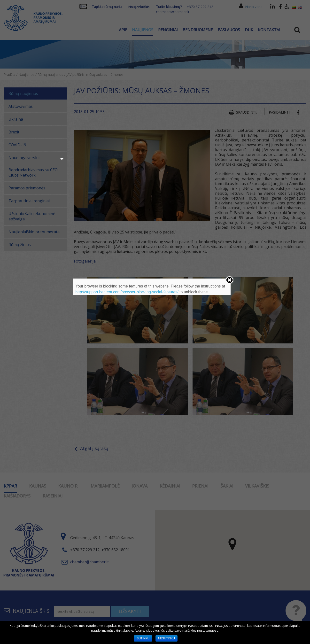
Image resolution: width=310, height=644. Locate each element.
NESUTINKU (167, 638)
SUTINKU (143, 638)
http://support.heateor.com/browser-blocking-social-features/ (127, 292)
